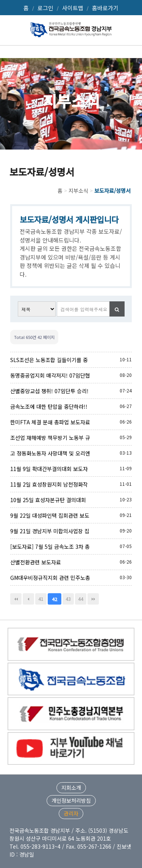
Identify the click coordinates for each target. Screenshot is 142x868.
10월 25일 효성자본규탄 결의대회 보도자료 (48, 500)
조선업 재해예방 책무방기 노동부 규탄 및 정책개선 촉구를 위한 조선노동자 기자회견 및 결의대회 (50, 438)
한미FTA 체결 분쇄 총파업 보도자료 (50, 422)
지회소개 (71, 788)
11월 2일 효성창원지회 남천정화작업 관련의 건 (49, 484)
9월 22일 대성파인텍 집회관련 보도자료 (50, 515)
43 (68, 599)
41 (41, 599)
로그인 (45, 8)
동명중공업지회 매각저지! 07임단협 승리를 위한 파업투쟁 (50, 375)
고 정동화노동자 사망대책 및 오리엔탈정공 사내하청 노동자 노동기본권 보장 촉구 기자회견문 (50, 453)
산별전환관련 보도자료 (36, 562)
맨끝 (93, 599)
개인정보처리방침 (71, 800)
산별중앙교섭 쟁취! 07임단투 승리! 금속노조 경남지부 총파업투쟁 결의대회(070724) (49, 391)
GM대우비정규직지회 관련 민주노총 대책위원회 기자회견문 (50, 578)
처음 (16, 599)
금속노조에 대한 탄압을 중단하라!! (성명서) (49, 406)
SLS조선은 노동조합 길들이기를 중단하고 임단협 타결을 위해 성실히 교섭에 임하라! (49, 360)
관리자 (71, 813)
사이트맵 (73, 8)
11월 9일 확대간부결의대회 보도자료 (49, 469)
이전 (28, 599)
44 (81, 599)
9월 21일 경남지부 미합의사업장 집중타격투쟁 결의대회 (50, 531)
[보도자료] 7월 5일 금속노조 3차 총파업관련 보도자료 (50, 547)
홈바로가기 (105, 8)
